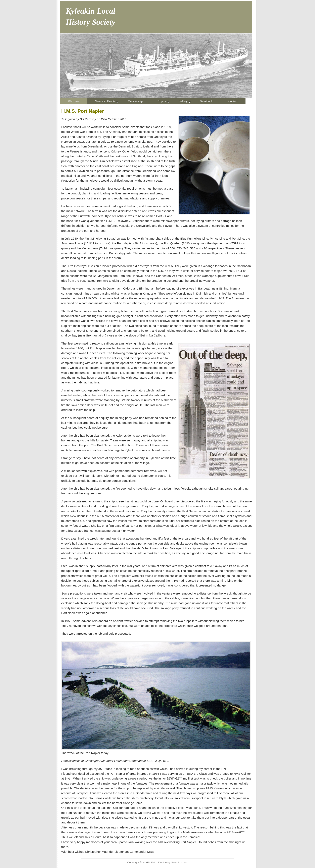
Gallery (185, 101)
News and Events (106, 101)
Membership (135, 101)
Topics (164, 101)
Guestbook (206, 101)
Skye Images (179, 862)
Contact (233, 101)
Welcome (73, 101)
